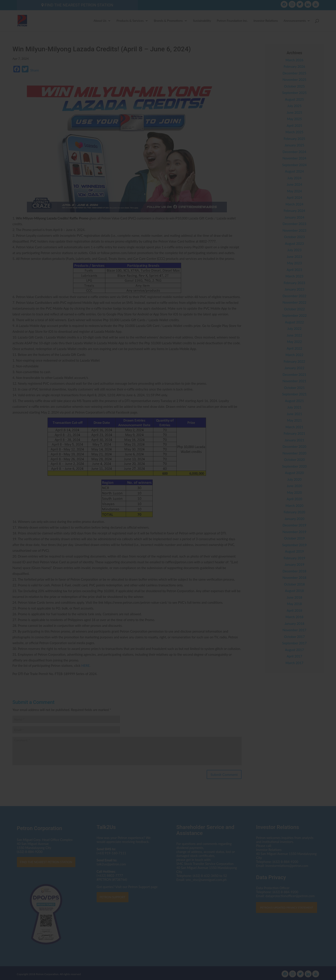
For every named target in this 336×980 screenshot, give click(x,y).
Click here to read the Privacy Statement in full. (168, 499)
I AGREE (168, 519)
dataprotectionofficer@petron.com (150, 491)
